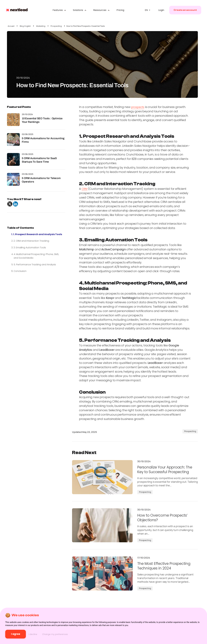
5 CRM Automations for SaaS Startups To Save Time (39, 160)
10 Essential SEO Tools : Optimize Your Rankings (42, 120)
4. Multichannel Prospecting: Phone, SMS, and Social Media (36, 256)
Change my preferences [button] (74, 634)
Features (59, 11)
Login (159, 11)
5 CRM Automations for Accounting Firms (43, 140)
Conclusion (20, 271)
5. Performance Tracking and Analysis (35, 265)
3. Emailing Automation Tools (30, 248)
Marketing (41, 26)
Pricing (120, 11)
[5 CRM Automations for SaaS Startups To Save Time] (13, 159)
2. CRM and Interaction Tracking (31, 241)
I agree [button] (21, 634)
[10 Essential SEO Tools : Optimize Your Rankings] (13, 120)
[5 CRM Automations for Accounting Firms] (13, 139)
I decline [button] (46, 634)
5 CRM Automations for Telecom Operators (41, 180)
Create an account (183, 11)
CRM (85, 189)
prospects (138, 107)
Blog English (25, 26)
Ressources (101, 11)
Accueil (11, 26)
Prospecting (56, 26)
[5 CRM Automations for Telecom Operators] (13, 179)
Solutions (79, 11)
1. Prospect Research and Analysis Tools (38, 234)
